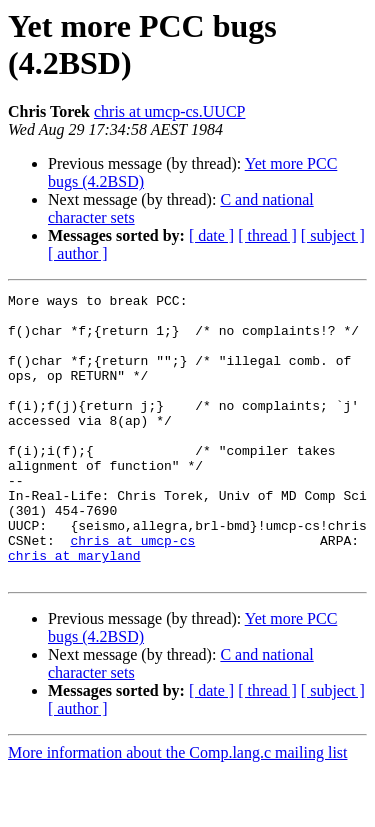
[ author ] (78, 253)
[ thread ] (267, 235)
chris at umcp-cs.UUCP (170, 111)
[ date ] (211, 235)
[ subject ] (333, 235)
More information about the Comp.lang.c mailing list (178, 809)
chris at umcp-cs (132, 591)
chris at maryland (74, 609)
